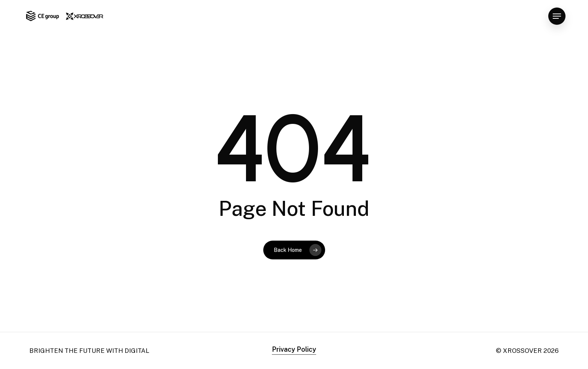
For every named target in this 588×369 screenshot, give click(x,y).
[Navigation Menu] (557, 16)
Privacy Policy (294, 349)
